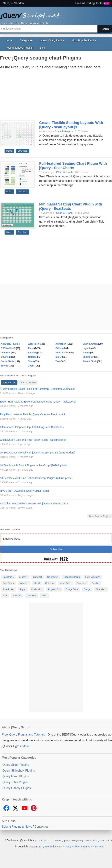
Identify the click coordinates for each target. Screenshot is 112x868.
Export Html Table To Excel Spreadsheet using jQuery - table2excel (38, 402)
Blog (42, 48)
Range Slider (72, 589)
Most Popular (9, 383)
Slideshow (88, 357)
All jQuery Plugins (10, 344)
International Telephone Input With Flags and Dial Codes (32, 427)
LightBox (6, 353)
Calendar (50, 583)
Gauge (87, 589)
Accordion (34, 344)
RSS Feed (98, 846)
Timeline (17, 596)
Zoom (31, 366)
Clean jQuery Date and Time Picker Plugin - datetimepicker (33, 440)
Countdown (53, 577)
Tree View (31, 596)
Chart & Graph (63, 131)
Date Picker (8, 583)
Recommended (28, 383)
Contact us (41, 827)
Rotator (32, 357)
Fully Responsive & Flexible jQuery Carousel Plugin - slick (33, 414)
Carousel (37, 577)
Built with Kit (56, 559)
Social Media (8, 361)
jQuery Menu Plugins (15, 776)
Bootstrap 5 (8, 577)
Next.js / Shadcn (13, 3)
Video (44, 596)
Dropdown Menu (72, 577)
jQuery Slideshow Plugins (18, 771)
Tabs (5, 596)
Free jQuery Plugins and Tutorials (56, 14)
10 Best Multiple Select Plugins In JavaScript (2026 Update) (34, 465)
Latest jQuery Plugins (52, 40)
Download (22, 151)
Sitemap (86, 846)
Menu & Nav (62, 353)
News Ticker (66, 583)
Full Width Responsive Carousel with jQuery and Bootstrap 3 (34, 504)
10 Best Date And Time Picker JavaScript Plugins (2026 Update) (36, 478)
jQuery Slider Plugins (15, 765)
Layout (86, 348)
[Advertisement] (52, 94)
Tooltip (4, 366)
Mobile (86, 353)
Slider (58, 357)
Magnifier (24, 583)
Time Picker (8, 589)
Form (31, 348)
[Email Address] (56, 539)
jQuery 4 (23, 577)
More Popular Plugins (100, 516)
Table (31, 361)
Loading (32, 353)
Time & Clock (90, 361)
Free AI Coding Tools (92, 3)
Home (9, 40)
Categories (26, 40)
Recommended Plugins (19, 48)
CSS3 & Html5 (8, 348)
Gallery (59, 348)
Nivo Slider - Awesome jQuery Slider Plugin (24, 491)
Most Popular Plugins (84, 40)
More (26, 746)
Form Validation (93, 577)
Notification (37, 589)
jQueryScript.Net (51, 846)
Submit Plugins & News (17, 827)
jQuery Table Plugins (15, 782)
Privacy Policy (71, 846)
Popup (23, 589)
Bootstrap (82, 583)
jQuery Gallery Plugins (16, 788)
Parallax (96, 583)
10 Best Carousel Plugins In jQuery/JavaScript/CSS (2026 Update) (38, 453)
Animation (61, 344)
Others (4, 357)
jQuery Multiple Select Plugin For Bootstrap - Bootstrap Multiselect (37, 389)
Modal (37, 583)
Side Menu (101, 589)
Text (58, 361)
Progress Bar (54, 589)
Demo (9, 151)
